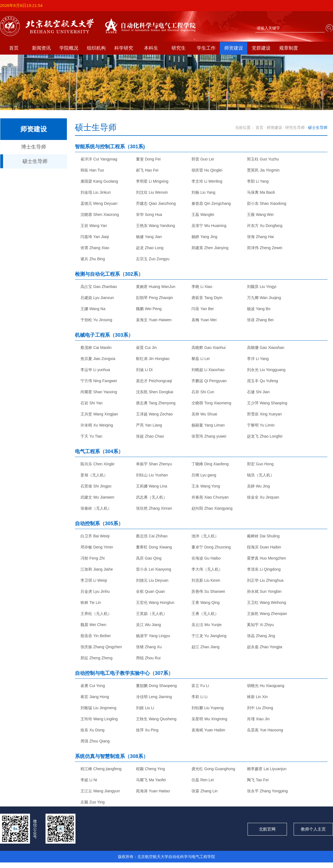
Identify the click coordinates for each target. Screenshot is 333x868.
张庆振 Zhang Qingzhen (101, 647)
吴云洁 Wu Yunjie (206, 625)
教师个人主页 (313, 829)
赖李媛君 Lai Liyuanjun (267, 769)
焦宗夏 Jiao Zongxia (98, 359)
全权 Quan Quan (150, 591)
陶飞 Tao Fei (258, 780)
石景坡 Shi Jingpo (96, 486)
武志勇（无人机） (152, 497)
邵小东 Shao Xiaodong (267, 203)
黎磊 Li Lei (200, 359)
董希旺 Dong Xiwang (154, 547)
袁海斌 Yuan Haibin (208, 730)
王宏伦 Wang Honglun (155, 603)
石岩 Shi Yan (92, 403)
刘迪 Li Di (144, 370)
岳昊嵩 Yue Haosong (265, 730)
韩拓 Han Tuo (92, 170)
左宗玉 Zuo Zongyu (153, 259)
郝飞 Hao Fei (147, 170)
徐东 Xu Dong (92, 730)
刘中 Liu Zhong (260, 708)
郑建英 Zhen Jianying (210, 248)
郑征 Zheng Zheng (96, 658)
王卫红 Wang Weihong (267, 603)
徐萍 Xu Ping (147, 730)
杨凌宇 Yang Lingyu (153, 636)
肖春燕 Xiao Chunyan (210, 497)
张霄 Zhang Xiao (95, 248)
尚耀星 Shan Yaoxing (99, 392)
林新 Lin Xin (257, 697)
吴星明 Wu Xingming (209, 719)
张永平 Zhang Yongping (267, 791)
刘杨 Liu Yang (203, 192)
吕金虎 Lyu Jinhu (95, 591)
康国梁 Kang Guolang (99, 181)
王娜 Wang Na (93, 309)
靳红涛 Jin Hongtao (153, 359)
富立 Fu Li (200, 686)
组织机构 (96, 48)
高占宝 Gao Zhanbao (99, 287)
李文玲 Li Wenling (207, 181)
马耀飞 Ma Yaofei (151, 780)
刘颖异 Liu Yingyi (262, 287)
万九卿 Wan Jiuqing (264, 298)
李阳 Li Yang (258, 181)
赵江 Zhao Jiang (205, 647)
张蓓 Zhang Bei (260, 320)
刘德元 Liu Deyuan (152, 580)
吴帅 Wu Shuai (204, 414)
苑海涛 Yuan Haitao (153, 791)
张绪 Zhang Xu (149, 647)
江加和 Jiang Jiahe (97, 569)
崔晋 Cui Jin (146, 348)
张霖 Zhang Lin (205, 791)
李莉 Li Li (200, 697)
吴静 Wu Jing (258, 486)
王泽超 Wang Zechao (154, 414)
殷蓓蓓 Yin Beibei (95, 636)
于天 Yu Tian (91, 436)
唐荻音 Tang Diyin (207, 298)
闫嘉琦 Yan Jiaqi (95, 237)
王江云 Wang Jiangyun (100, 791)
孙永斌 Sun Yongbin (264, 591)
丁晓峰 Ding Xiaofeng (210, 464)
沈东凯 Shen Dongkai (155, 392)
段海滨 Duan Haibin (264, 547)
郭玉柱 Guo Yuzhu (263, 159)
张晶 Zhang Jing (261, 636)
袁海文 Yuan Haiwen (154, 320)
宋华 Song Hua (149, 215)
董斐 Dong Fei (148, 159)
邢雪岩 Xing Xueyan (264, 414)
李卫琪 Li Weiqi (94, 580)
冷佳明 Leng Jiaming (154, 697)
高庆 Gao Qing (149, 558)
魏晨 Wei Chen (93, 625)
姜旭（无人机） (94, 475)
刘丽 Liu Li (145, 708)
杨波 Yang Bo (259, 309)
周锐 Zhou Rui (148, 658)
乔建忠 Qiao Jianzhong (156, 203)
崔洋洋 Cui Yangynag (99, 159)
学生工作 (206, 48)
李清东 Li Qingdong (264, 569)
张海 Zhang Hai (260, 237)
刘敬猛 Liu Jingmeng (98, 708)
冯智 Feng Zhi (93, 558)
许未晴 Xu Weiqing (97, 425)
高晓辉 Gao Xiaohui (209, 348)
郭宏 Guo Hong (260, 464)
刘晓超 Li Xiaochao (208, 370)
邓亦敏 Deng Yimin (97, 547)
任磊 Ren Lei (203, 780)
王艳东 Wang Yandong (156, 226)
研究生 (179, 48)
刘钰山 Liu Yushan (152, 475)
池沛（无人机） (205, 536)
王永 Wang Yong (206, 486)
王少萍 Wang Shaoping (267, 403)
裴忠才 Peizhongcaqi (154, 381)
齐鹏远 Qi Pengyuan (209, 381)
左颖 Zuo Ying (93, 802)
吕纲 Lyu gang (204, 475)
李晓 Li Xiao (202, 287)
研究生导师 (295, 127)
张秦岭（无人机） (96, 508)
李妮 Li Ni (89, 780)
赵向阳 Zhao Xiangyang (212, 508)
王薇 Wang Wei (260, 215)
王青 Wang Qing (205, 603)
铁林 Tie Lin (91, 603)
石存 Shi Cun (203, 392)
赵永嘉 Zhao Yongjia (265, 647)
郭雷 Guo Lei (203, 159)
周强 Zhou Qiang (95, 741)
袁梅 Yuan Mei (204, 320)
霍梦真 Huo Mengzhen (267, 558)
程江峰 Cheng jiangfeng (101, 769)
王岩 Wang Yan (94, 226)
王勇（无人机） (205, 614)
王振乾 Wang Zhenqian (267, 614)
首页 (14, 48)
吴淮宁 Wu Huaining (209, 226)
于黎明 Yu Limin (261, 425)
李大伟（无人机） (207, 569)
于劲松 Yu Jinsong (96, 320)
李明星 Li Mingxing (152, 181)
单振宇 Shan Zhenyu (154, 464)
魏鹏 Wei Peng (149, 309)
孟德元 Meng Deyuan (99, 203)
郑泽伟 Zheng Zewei (265, 248)
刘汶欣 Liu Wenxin (152, 192)
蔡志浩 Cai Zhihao (152, 536)
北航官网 (267, 829)
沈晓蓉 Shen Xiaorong (100, 215)
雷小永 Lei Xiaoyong (154, 569)
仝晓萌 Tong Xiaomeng (211, 403)
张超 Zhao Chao (150, 436)
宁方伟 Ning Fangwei (99, 381)
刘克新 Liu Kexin (206, 580)
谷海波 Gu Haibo (206, 558)
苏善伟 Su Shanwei (208, 591)
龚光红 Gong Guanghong (213, 769)
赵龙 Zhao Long (150, 248)
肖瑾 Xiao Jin (258, 719)
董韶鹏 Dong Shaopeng (156, 686)
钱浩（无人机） (261, 475)
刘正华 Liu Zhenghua (265, 580)
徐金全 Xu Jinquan (263, 497)
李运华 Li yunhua (95, 370)
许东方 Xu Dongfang (265, 226)
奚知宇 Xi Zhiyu (260, 625)
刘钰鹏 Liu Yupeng (208, 708)
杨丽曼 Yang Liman (208, 425)
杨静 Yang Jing (204, 237)
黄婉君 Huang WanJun (156, 287)
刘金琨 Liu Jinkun (96, 192)
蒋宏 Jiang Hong (95, 697)
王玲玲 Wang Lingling (99, 719)
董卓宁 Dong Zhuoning (211, 547)
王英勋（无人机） (152, 614)
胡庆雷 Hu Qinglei (207, 170)
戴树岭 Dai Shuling (263, 536)
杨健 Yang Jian (149, 237)
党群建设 (261, 48)
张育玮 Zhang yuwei (209, 436)
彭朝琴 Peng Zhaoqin (154, 298)
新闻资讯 (41, 48)
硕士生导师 (35, 161)
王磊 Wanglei (203, 215)
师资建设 (234, 48)
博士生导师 (34, 147)
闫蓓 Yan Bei (203, 309)
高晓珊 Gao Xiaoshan (266, 348)
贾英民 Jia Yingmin (263, 170)
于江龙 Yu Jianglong (209, 636)
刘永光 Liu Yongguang (266, 370)
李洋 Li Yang (258, 359)
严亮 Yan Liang (149, 425)
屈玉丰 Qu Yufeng (263, 381)
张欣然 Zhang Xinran (154, 508)
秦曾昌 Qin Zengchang (211, 203)
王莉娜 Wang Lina (152, 486)
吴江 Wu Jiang (148, 625)
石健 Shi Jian (258, 392)
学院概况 (69, 48)
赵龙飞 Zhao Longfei (265, 436)
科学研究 (124, 48)
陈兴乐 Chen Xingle (97, 464)
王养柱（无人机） (96, 614)
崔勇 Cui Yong (93, 686)
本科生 (151, 48)
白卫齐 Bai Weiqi (95, 536)
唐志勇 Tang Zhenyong (156, 403)
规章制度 (289, 48)
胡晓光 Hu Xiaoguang (266, 686)
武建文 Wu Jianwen (97, 497)
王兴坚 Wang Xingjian (99, 414)
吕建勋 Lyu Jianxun (97, 298)
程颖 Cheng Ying (150, 769)
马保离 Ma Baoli (261, 192)
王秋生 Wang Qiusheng (156, 719)
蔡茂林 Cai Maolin (96, 348)
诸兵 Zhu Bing (93, 259)
